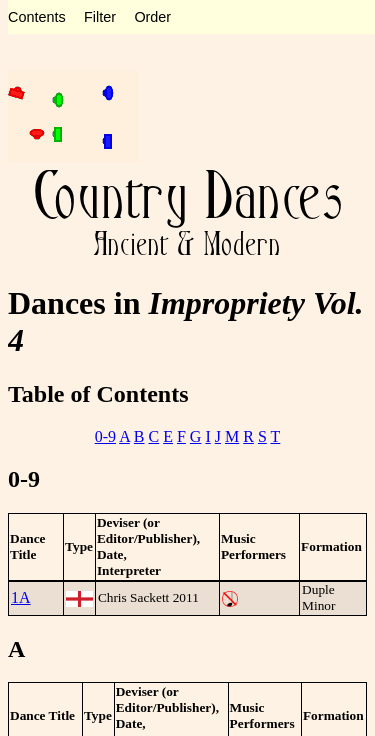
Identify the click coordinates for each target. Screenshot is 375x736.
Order (152, 17)
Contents (37, 17)
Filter (100, 17)
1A (21, 597)
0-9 (105, 436)
